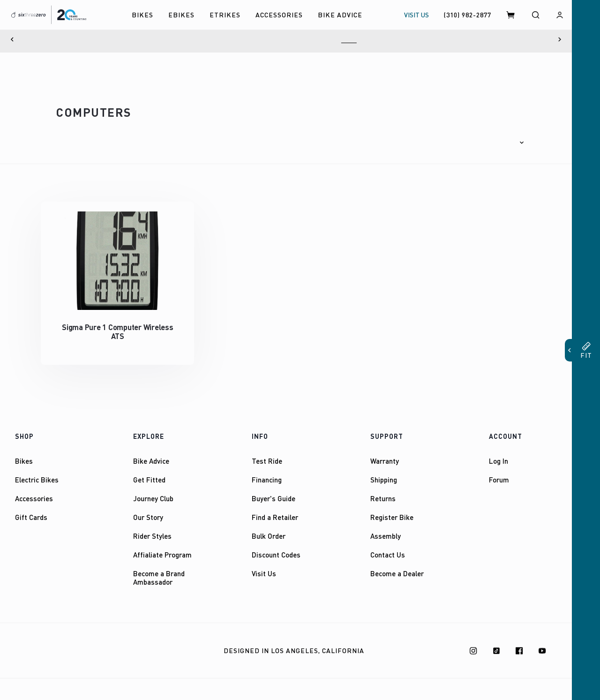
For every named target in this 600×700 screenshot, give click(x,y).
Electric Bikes (37, 471)
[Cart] (511, 15)
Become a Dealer (397, 565)
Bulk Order (269, 527)
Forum (499, 471)
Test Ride (267, 452)
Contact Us (388, 546)
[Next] (560, 39)
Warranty (385, 452)
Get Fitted (149, 471)
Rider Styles (152, 527)
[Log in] (560, 15)
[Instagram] (473, 642)
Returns (383, 490)
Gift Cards (31, 509)
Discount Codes (276, 546)
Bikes (24, 452)
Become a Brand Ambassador (159, 569)
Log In (499, 452)
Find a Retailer (275, 509)
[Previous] (12, 39)
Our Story (148, 509)
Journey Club (153, 490)
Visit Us (264, 565)
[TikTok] (496, 642)
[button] (502, 138)
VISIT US (416, 15)
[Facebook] (519, 642)
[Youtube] (542, 642)
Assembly (386, 527)
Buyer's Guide (274, 490)
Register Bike (392, 509)
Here (349, 39)
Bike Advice (151, 452)
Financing (267, 471)
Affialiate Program (162, 546)
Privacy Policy (115, 643)
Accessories (34, 490)
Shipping (384, 471)
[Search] (535, 15)
